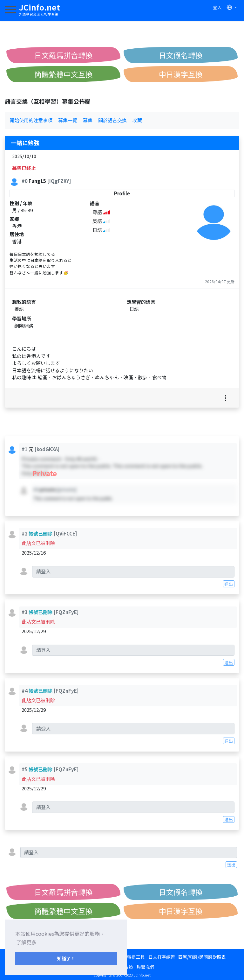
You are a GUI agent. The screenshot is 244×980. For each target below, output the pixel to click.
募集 (88, 120)
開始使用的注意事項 (31, 120)
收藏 (137, 120)
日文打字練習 (162, 957)
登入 (217, 7)
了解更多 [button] (26, 942)
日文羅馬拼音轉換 (64, 55)
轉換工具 (136, 957)
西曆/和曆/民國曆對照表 (202, 957)
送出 (229, 584)
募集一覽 (68, 120)
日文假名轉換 (181, 55)
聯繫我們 (146, 967)
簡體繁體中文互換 (64, 74)
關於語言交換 (112, 120)
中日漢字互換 (181, 74)
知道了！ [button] (66, 958)
